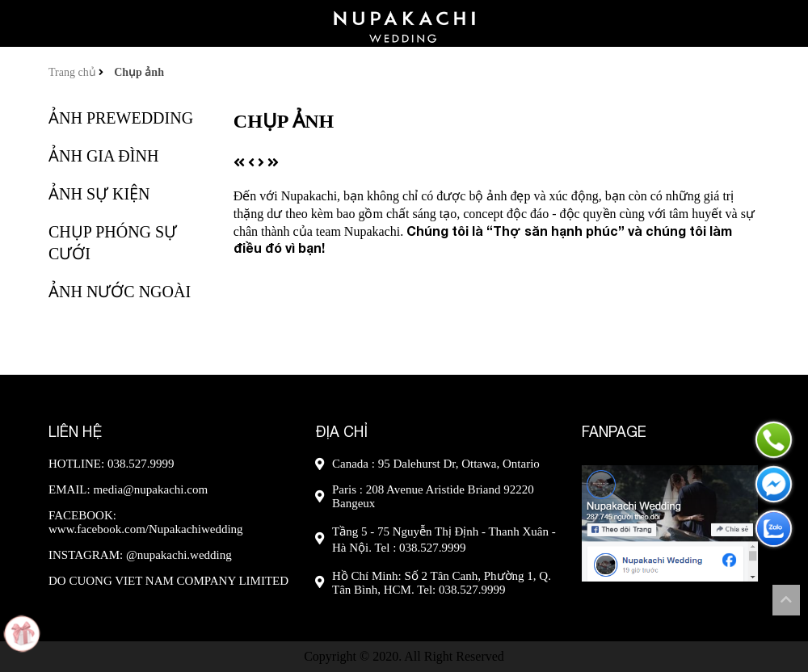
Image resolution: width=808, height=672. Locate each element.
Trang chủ (74, 72)
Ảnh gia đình (103, 156)
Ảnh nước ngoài (120, 292)
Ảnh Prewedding (121, 118)
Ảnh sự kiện (99, 194)
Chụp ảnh (139, 72)
